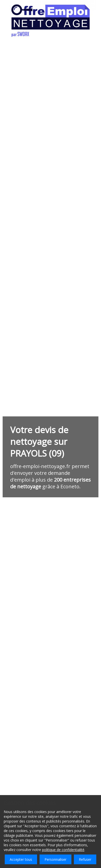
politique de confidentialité (63, 850)
